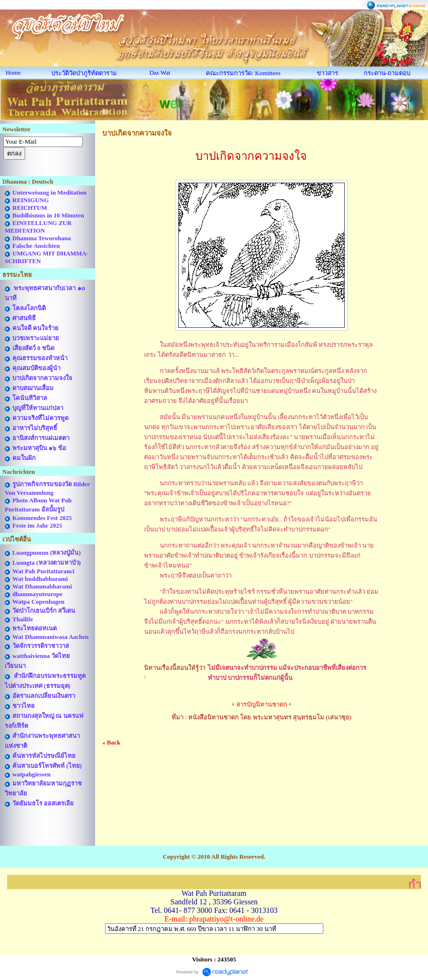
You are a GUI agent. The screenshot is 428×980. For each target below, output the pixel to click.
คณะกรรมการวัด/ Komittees (243, 73)
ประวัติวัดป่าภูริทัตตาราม (84, 73)
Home (13, 73)
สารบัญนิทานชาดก (262, 704)
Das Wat (160, 73)
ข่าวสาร (327, 73)
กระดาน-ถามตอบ (387, 73)
